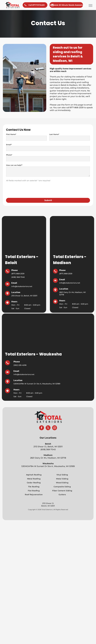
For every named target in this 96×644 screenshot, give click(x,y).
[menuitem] (34, 462)
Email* (9, 145)
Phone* (9, 155)
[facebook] (42, 416)
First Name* (11, 134)
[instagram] (55, 416)
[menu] (90, 6)
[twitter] (48, 416)
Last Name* (54, 134)
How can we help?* (14, 165)
